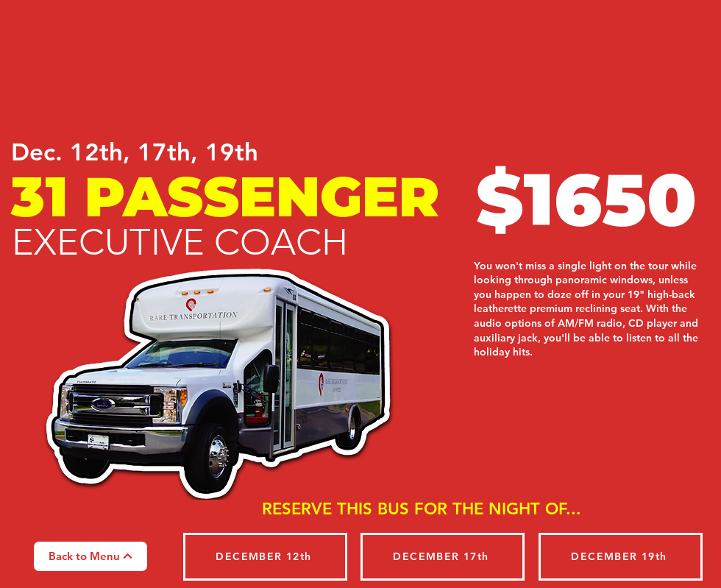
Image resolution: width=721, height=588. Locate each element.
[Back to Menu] (90, 556)
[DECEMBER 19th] (621, 557)
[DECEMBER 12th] (265, 557)
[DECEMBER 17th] (443, 557)
